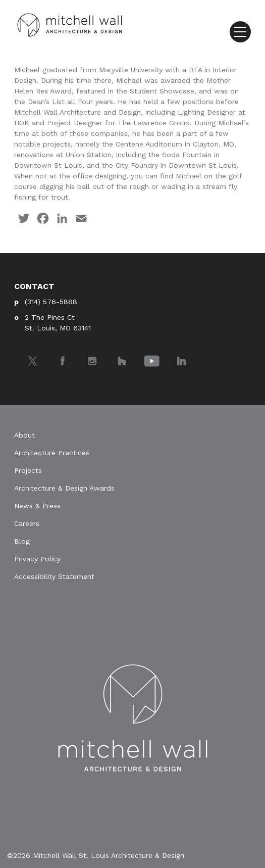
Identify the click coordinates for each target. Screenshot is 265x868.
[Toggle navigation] (240, 32)
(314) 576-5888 (51, 302)
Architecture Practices (52, 453)
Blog (22, 541)
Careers (27, 523)
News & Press (37, 506)
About (24, 435)
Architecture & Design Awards (64, 488)
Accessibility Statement (54, 576)
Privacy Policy (37, 559)
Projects (28, 470)
